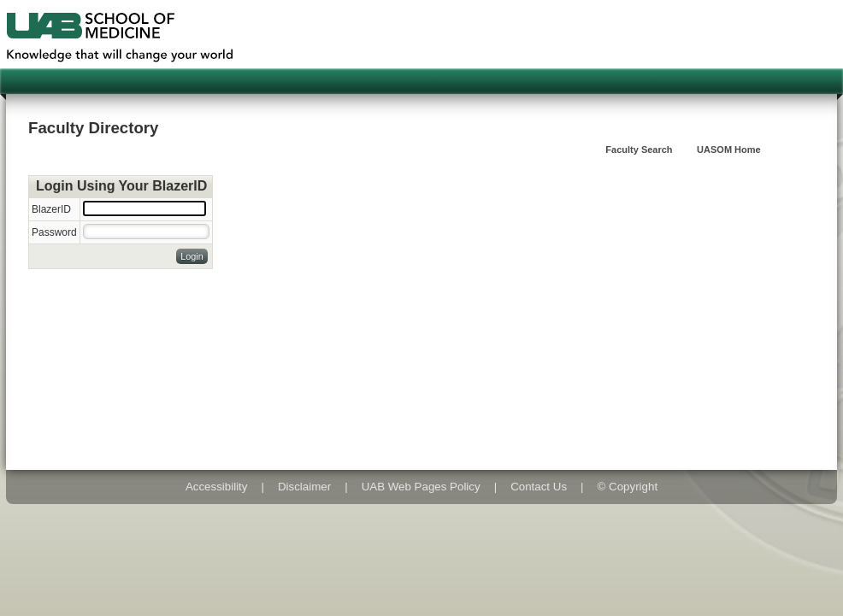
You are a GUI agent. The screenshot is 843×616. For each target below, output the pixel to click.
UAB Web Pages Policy (421, 487)
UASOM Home (729, 150)
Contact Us (539, 487)
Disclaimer (304, 487)
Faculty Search (639, 150)
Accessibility (217, 487)
